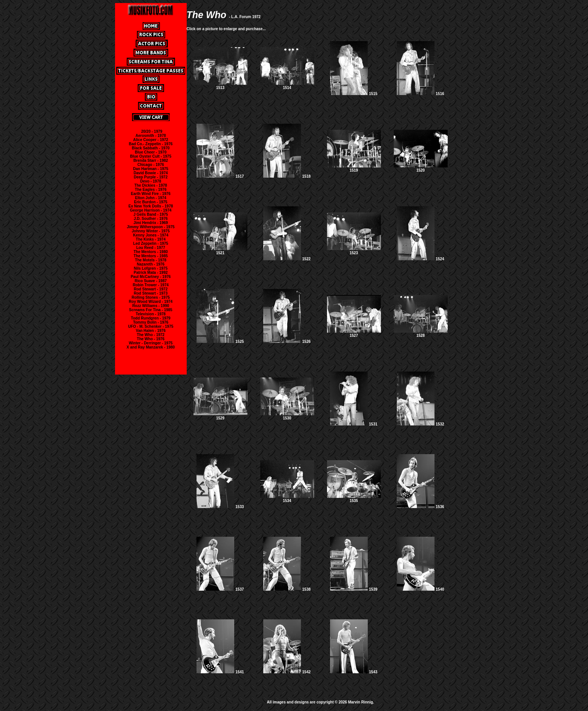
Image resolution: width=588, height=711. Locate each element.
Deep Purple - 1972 (151, 177)
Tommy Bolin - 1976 (151, 322)
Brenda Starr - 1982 (151, 160)
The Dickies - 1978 (151, 185)
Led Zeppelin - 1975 (151, 243)
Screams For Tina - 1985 (151, 310)
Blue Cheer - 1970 (151, 152)
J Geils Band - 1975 (151, 214)
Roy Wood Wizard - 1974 (151, 302)
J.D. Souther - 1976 (150, 219)
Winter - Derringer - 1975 (150, 343)
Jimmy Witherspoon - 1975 (151, 227)
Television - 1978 (151, 314)
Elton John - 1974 (151, 198)
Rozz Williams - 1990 (151, 306)
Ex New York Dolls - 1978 (150, 206)
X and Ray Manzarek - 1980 (151, 347)
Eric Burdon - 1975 (150, 202)
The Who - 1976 (151, 339)
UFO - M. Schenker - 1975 (150, 326)
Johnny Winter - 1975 (151, 231)
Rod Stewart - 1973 (151, 293)
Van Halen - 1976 (151, 331)
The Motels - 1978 (151, 260)
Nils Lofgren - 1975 (151, 268)
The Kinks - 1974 (151, 239)
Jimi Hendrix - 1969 (151, 223)
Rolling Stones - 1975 (151, 297)
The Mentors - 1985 (151, 256)
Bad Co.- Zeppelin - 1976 (150, 144)
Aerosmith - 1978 (151, 136)
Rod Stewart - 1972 (151, 289)
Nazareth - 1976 (151, 264)
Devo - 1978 (151, 181)
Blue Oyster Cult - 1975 (151, 156)
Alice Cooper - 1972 (151, 140)
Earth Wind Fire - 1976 (151, 194)
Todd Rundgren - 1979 (151, 318)
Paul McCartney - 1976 (150, 277)
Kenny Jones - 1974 (151, 235)
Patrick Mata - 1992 (150, 273)
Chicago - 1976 (151, 165)
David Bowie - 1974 (151, 173)
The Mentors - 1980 (151, 252)
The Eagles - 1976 (151, 190)
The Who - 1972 (151, 335)
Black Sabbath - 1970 (150, 148)
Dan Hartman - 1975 (151, 169)
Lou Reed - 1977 (151, 248)
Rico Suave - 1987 (151, 281)
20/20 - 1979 (152, 131)
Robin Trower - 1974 (151, 285)
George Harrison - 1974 (150, 210)
